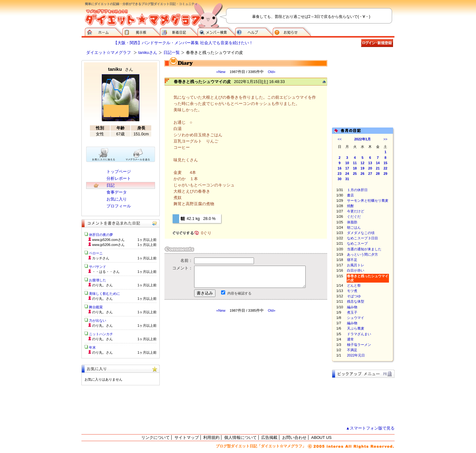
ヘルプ (254, 31)
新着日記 (179, 31)
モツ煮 (352, 291)
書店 (350, 195)
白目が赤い (356, 270)
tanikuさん (148, 52)
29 (385, 174)
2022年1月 (362, 139)
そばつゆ (354, 296)
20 (370, 168)
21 (378, 168)
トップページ (119, 172)
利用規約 (211, 437)
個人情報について (241, 437)
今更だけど (356, 211)
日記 (111, 185)
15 (385, 163)
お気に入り (117, 199)
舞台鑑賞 (96, 307)
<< (340, 139)
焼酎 (350, 206)
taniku (121, 69)
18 (355, 168)
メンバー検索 (216, 31)
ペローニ (96, 253)
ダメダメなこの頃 (361, 233)
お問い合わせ (294, 437)
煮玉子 (352, 312)
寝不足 (352, 260)
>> (385, 139)
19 (362, 168)
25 (355, 174)
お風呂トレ (356, 265)
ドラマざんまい (359, 334)
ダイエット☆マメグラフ (109, 52)
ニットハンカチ (101, 334)
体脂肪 (352, 222)
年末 (92, 347)
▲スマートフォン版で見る (370, 428)
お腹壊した (98, 280)
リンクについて (155, 437)
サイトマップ (187, 437)
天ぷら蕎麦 (356, 328)
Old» (272, 72)
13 (370, 163)
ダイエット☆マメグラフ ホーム (104, 31)
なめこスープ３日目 (362, 238)
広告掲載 (269, 437)
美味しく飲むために (104, 294)
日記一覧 (172, 52)
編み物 (352, 307)
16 (339, 168)
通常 (350, 339)
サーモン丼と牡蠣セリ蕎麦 (368, 200)
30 (339, 179)
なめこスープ (357, 243)
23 (339, 174)
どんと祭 (354, 285)
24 (347, 174)
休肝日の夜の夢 (101, 235)
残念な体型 (356, 301)
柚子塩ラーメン (359, 345)
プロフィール (119, 206)
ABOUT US (321, 437)
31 (347, 179)
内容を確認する (239, 293)
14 (378, 163)
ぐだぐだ (354, 216)
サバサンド (98, 267)
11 (355, 163)
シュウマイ (356, 318)
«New (221, 72)
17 (347, 168)
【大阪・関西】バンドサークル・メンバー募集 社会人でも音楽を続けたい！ (183, 43)
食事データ (117, 192)
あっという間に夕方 (362, 254)
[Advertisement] (223, 369)
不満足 (352, 350)
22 (385, 168)
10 (347, 163)
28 (378, 174)
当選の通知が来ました (364, 249)
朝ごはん (354, 227)
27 (370, 174)
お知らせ (292, 31)
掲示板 (141, 31)
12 (362, 163)
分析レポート (119, 178)
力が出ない (98, 320)
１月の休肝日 (357, 190)
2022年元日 (356, 355)
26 (362, 174)
